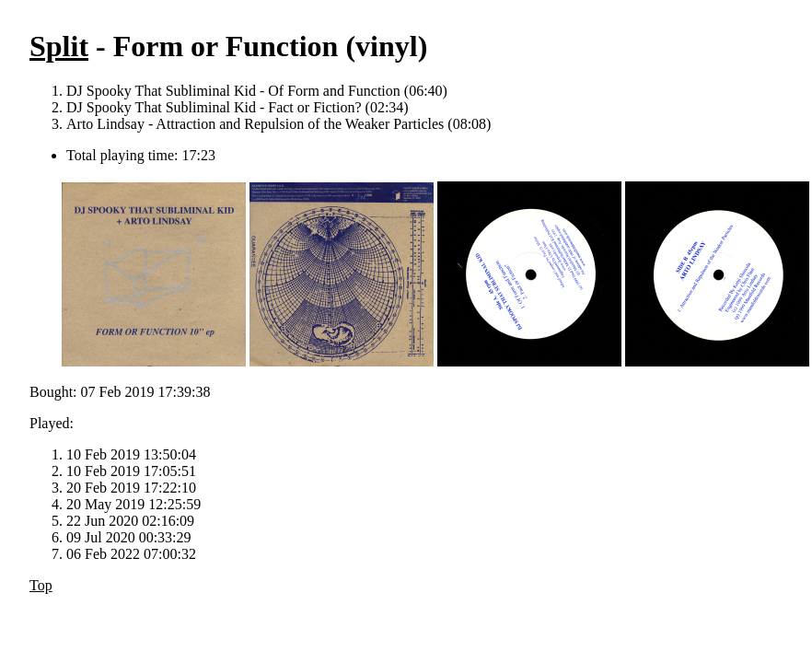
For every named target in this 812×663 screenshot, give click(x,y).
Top (41, 585)
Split (59, 46)
